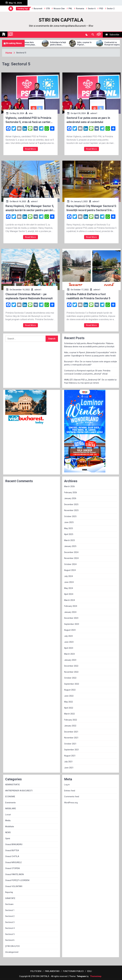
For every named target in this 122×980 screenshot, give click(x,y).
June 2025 (69, 522)
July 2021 (68, 762)
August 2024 (70, 570)
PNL (70, 9)
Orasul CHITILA (12, 856)
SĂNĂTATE (10, 898)
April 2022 (69, 708)
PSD (101, 9)
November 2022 (71, 672)
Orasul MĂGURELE (13, 862)
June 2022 (69, 696)
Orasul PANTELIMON (14, 874)
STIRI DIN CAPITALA (61, 20)
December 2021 (71, 732)
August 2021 (70, 756)
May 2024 (68, 588)
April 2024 (69, 594)
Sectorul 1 (10, 910)
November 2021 (71, 738)
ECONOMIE (10, 797)
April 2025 (69, 534)
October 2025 (70, 516)
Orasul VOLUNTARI (14, 886)
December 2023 (71, 618)
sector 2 (111, 9)
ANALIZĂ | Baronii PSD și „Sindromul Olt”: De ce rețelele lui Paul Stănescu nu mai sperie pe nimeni (90, 381)
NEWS (8, 832)
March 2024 (69, 600)
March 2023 (69, 654)
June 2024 (69, 582)
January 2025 (70, 546)
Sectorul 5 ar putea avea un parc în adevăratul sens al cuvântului (88, 120)
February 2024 (71, 606)
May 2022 (68, 702)
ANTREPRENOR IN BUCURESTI (19, 791)
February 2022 (71, 720)
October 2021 (70, 744)
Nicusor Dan (59, 9)
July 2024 (68, 576)
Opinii (8, 838)
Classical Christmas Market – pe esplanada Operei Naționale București (29, 296)
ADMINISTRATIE (13, 785)
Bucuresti (38, 9)
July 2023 (68, 636)
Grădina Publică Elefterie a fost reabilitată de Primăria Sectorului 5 (88, 296)
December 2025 (71, 504)
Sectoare (9, 904)
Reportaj (9, 892)
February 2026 (71, 492)
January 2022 (70, 726)
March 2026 (69, 486)
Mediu (8, 820)
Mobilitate (10, 827)
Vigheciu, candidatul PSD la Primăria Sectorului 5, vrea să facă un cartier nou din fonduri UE (28, 120)
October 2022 (70, 678)
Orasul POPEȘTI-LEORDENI (17, 880)
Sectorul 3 (10, 922)
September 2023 (72, 624)
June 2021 (69, 768)
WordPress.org (71, 803)
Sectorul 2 (10, 916)
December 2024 (71, 552)
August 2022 (70, 690)
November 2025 (71, 510)
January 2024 (70, 612)
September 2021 (72, 750)
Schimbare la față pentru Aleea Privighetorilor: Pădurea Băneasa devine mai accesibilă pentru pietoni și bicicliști (66, 44)
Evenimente (10, 803)
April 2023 (69, 648)
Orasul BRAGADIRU (14, 844)
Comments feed (72, 797)
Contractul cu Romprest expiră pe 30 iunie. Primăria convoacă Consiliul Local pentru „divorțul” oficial (87, 372)
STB (48, 9)
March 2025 (69, 540)
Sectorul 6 (10, 940)
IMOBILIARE (11, 809)
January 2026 (70, 498)
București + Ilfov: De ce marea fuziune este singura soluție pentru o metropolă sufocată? (91, 363)
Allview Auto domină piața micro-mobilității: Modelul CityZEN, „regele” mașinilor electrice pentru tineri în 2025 (39, 44)
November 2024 (71, 558)
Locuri (8, 815)
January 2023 (70, 660)
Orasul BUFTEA (12, 850)
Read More (31, 149)
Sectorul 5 (10, 934)
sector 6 (92, 9)
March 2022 (69, 714)
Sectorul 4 (10, 928)
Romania (80, 9)
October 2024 (70, 564)
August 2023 (70, 630)
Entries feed (70, 791)
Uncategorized (12, 952)
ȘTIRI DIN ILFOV (13, 946)
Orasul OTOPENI (13, 868)
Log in (67, 785)
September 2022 (72, 684)
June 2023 (69, 642)
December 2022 (71, 666)
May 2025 (68, 528)
